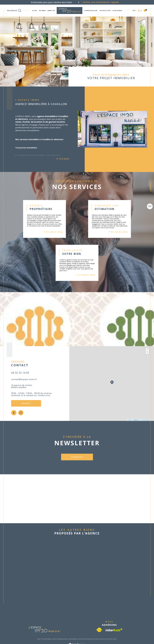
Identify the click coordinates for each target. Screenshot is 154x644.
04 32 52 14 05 (20, 373)
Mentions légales (89, 639)
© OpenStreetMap (145, 420)
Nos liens (101, 639)
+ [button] (147, 349)
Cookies (115, 639)
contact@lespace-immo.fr (24, 379)
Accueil (35, 11)
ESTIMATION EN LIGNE (91, 11)
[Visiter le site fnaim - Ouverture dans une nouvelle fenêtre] (99, 630)
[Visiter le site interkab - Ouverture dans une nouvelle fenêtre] (114, 630)
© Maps (136, 420)
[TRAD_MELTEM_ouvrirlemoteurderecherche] (14, 11)
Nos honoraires (73, 639)
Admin (96, 639)
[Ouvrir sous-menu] (45, 10)
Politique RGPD (108, 639)
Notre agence (117, 11)
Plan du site (81, 639)
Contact (151, 186)
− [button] (147, 352)
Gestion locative (105, 11)
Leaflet (129, 420)
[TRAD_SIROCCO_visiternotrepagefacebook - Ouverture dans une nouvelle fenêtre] (14, 413)
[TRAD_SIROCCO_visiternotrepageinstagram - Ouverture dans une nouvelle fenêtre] (21, 413)
